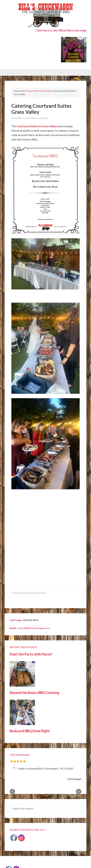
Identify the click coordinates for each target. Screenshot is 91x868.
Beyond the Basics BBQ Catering (34, 693)
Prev (12, 792)
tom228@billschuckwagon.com (34, 628)
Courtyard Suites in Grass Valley (37, 126)
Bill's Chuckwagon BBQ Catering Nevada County (45, 16)
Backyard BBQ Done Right (30, 731)
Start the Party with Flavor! (31, 654)
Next (79, 792)
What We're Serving (35, 593)
